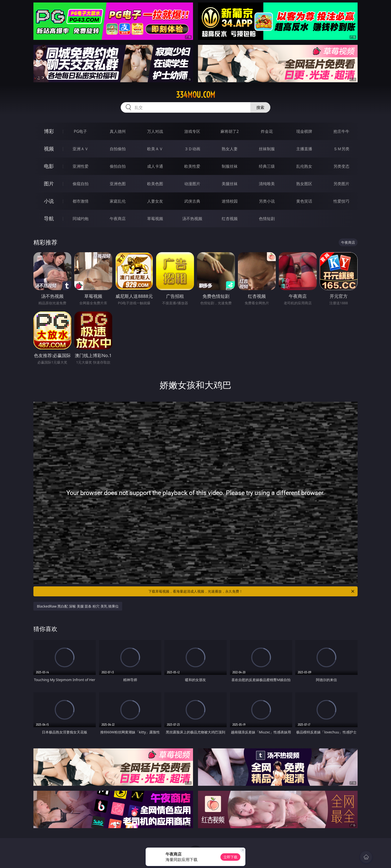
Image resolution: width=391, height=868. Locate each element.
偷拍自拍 (118, 166)
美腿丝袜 (230, 184)
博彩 (49, 131)
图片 (49, 184)
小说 (49, 201)
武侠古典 (192, 201)
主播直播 (304, 149)
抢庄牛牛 (341, 131)
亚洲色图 (118, 184)
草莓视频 (155, 219)
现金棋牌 (304, 131)
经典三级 (267, 166)
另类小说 (267, 201)
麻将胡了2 (230, 131)
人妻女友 (155, 201)
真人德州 (118, 131)
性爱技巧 (341, 201)
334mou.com (196, 95)
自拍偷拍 (118, 149)
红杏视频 (230, 219)
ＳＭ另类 (341, 149)
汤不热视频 (192, 219)
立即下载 (230, 857)
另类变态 (341, 166)
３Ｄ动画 (192, 149)
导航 (49, 218)
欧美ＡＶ (155, 149)
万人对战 (155, 131)
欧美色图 (155, 184)
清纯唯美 (267, 184)
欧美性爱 (192, 166)
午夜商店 (118, 219)
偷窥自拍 (81, 184)
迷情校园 (230, 201)
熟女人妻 (230, 149)
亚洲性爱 (81, 166)
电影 (49, 166)
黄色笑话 (304, 201)
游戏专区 (192, 131)
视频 (49, 149)
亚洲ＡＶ (81, 149)
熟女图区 (304, 184)
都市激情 (81, 201)
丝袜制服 (267, 149)
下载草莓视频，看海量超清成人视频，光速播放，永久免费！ (252, 591)
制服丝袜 (230, 166)
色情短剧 (267, 219)
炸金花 (267, 131)
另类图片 (341, 184)
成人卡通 (155, 166)
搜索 (260, 107)
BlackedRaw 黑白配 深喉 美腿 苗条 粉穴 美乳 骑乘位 (78, 606)
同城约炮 (81, 219)
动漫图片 (192, 184)
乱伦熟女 (304, 166)
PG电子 (80, 131)
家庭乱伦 (118, 201)
